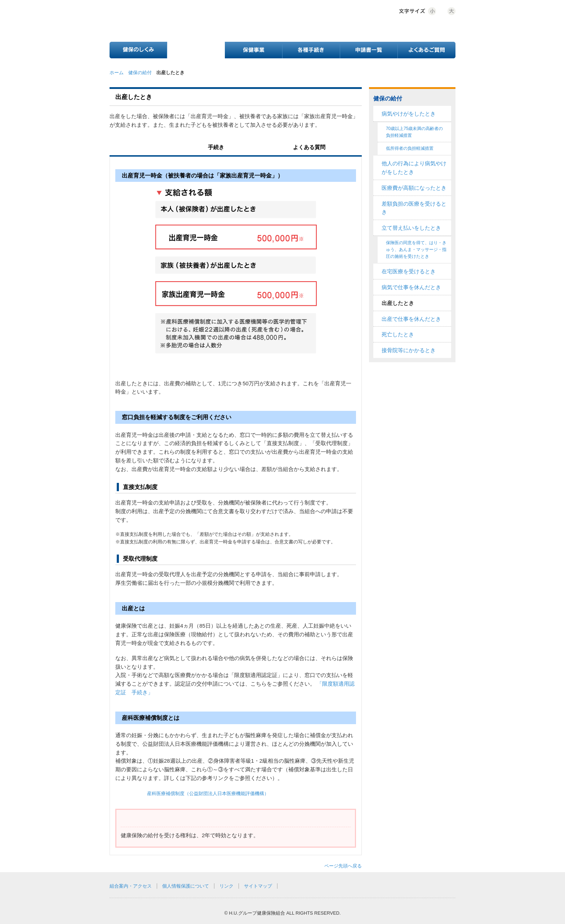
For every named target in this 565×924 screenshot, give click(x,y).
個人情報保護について (186, 886)
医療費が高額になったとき (414, 188)
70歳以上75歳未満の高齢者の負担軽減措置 (414, 132)
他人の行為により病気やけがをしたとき (414, 168)
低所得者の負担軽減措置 (410, 148)
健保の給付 (140, 73)
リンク (226, 886)
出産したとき (398, 303)
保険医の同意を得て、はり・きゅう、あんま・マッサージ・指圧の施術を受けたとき (416, 250)
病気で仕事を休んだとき (411, 287)
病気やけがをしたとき (409, 114)
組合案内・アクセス (131, 886)
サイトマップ (258, 886)
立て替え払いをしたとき (411, 228)
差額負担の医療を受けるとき (414, 208)
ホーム (117, 73)
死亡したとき (398, 335)
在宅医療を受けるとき (409, 272)
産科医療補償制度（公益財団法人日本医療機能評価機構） (208, 793)
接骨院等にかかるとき (409, 350)
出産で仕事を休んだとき (411, 319)
